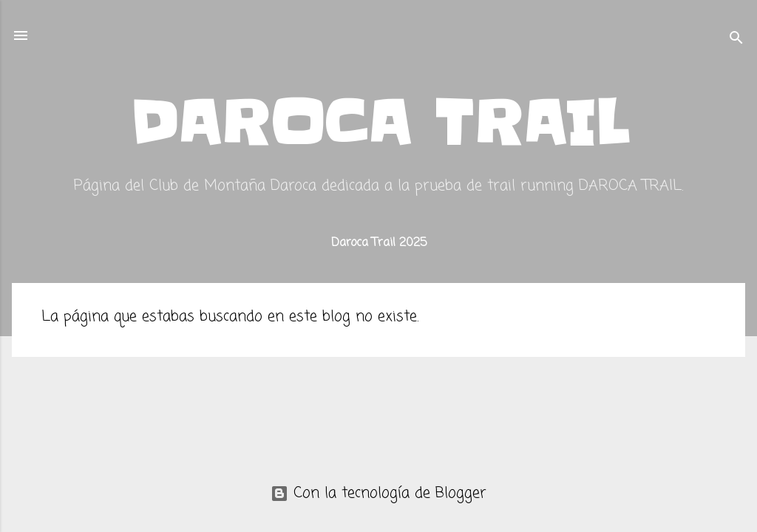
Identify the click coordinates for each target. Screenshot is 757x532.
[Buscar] (736, 40)
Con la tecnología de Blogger (378, 493)
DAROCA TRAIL (379, 123)
